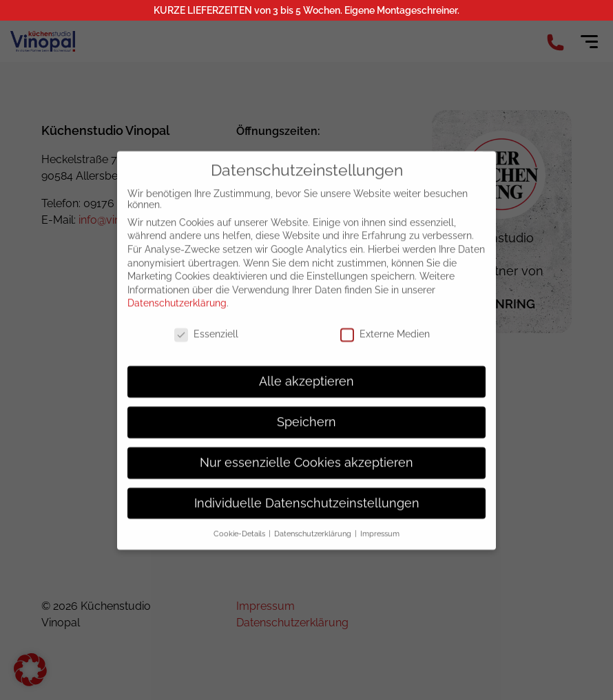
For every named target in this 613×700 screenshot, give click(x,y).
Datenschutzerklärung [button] (314, 540)
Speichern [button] (306, 429)
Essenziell (206, 341)
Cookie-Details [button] (240, 540)
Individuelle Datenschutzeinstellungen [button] (307, 510)
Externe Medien (385, 341)
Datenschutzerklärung (177, 310)
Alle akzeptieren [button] (306, 389)
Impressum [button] (380, 540)
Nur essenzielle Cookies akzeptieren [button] (306, 470)
